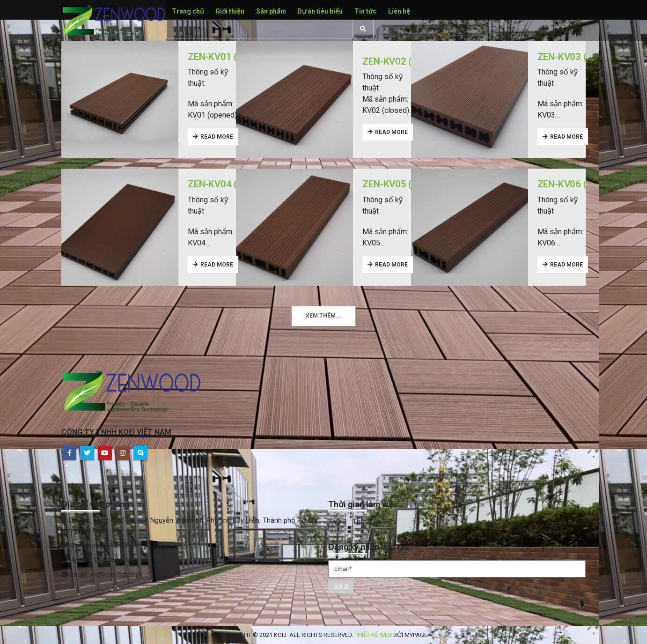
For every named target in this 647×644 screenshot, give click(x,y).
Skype (140, 453)
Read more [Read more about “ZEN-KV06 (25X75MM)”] (566, 265)
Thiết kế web (373, 635)
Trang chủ (188, 11)
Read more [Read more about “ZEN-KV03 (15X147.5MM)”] (566, 137)
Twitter (87, 453)
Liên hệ (399, 11)
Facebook (69, 453)
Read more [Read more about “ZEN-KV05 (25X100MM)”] (391, 265)
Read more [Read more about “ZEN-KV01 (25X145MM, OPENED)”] (217, 137)
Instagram (123, 453)
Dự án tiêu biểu (320, 11)
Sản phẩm (271, 11)
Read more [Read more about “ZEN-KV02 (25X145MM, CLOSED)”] (391, 132)
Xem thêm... (323, 316)
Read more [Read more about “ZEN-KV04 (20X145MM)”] (217, 265)
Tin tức (365, 11)
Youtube (105, 453)
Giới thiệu (230, 11)
